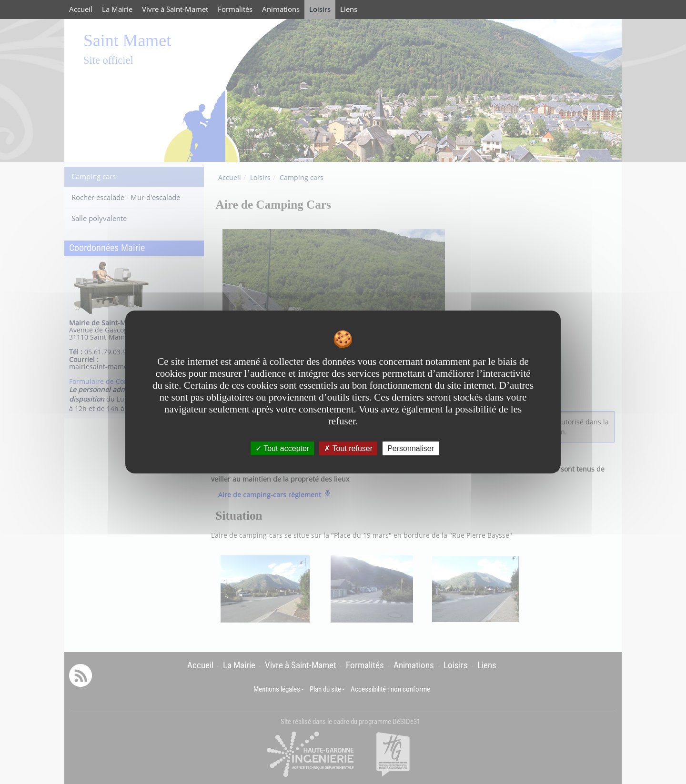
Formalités (235, 9)
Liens (349, 9)
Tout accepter (282, 448)
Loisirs (320, 9)
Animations (281, 9)
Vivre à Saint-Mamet (175, 9)
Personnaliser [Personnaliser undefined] (411, 448)
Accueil (81, 9)
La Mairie (117, 9)
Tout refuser (348, 448)
